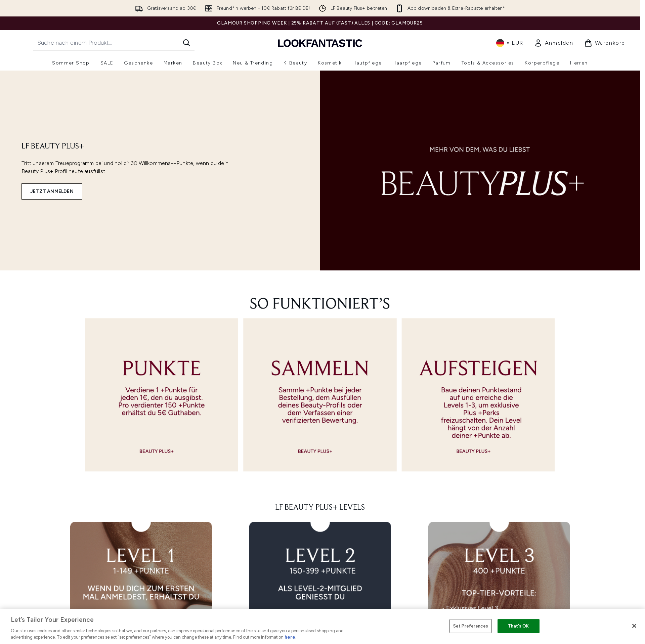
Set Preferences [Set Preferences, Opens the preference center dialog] (471, 626)
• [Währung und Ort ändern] (510, 43)
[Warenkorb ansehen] (605, 43)
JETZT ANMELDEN (52, 191)
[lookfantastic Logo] (320, 43)
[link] (554, 43)
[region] (322, 627)
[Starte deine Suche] (114, 43)
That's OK (518, 626)
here (290, 637)
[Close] (634, 626)
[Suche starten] (186, 43)
